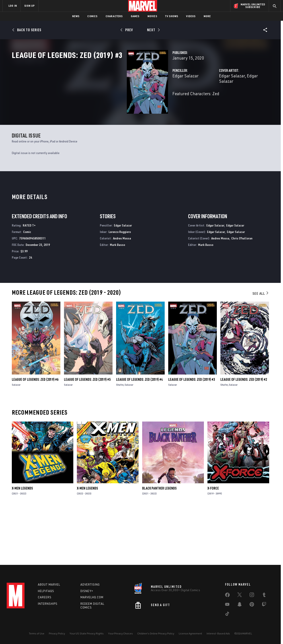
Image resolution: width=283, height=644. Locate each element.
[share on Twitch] (264, 605)
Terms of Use (37, 633)
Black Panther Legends (159, 541)
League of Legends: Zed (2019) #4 (139, 433)
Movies (152, 16)
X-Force (213, 541)
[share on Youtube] (227, 605)
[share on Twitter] (240, 596)
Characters (114, 16)
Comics (92, 16)
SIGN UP (29, 6)
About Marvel (49, 584)
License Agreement (190, 633)
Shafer (120, 438)
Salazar (16, 438)
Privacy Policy (57, 633)
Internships (48, 604)
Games (135, 16)
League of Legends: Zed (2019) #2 (244, 433)
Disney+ (87, 591)
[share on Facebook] (227, 596)
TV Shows (172, 16)
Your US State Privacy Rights (87, 633)
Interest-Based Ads (218, 633)
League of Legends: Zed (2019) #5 (87, 433)
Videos (191, 16)
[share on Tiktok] (227, 615)
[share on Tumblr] (264, 596)
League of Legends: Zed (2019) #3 (192, 433)
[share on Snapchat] (240, 605)
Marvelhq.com (92, 597)
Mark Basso (117, 298)
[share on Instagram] (252, 596)
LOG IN (13, 6)
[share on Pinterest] (252, 605)
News (76, 16)
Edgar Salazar (105, 95)
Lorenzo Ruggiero (120, 285)
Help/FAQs (46, 591)
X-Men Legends (22, 541)
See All (261, 347)
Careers (45, 597)
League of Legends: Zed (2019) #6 (35, 433)
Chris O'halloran (242, 291)
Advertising (90, 584)
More (207, 16)
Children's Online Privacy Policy (156, 633)
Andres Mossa (122, 291)
